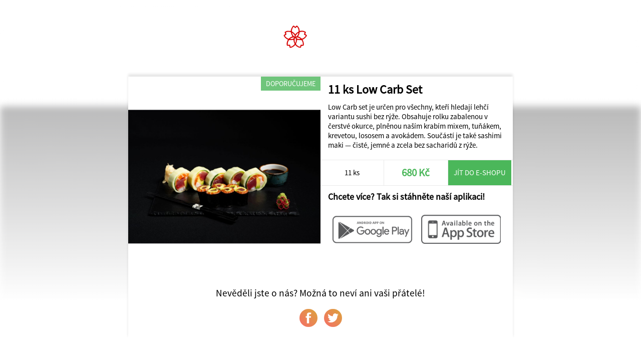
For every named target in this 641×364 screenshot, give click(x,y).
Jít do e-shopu (480, 172)
